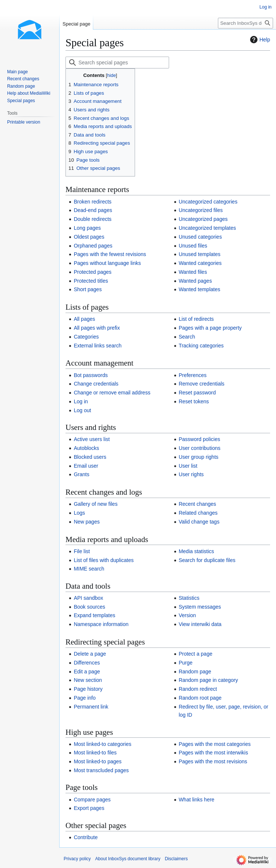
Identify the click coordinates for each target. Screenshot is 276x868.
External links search (97, 346)
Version (187, 615)
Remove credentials (202, 384)
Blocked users (90, 457)
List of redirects (196, 319)
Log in (81, 401)
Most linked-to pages (97, 761)
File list (82, 551)
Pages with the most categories (215, 744)
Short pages (88, 289)
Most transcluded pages (101, 770)
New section (88, 680)
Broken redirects (92, 202)
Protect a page (196, 654)
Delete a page (90, 654)
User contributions (200, 448)
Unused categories (200, 237)
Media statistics (196, 551)
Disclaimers (176, 859)
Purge (186, 663)
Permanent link (91, 707)
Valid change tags (199, 522)
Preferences (193, 375)
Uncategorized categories (208, 202)
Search (187, 337)
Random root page (200, 698)
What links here (196, 800)
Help (259, 40)
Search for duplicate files (207, 560)
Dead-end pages (93, 210)
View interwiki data (200, 624)
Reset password (197, 393)
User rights (191, 474)
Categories (86, 337)
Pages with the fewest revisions (110, 254)
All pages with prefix (97, 328)
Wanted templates (199, 289)
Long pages (87, 228)
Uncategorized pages (203, 219)
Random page (195, 672)
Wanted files (193, 272)
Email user (86, 466)
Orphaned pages (93, 246)
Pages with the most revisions (213, 761)
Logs (79, 513)
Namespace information (101, 624)
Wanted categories (200, 263)
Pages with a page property (210, 328)
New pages (87, 522)
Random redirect (198, 689)
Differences (87, 663)
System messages (200, 607)
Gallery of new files (95, 504)
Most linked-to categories (102, 744)
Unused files (193, 246)
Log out (82, 410)
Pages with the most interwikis (213, 753)
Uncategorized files (201, 210)
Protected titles (91, 281)
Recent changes (197, 504)
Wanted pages (195, 281)
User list (188, 466)
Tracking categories (201, 346)
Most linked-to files (95, 753)
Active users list (92, 439)
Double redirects (92, 219)
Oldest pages (89, 237)
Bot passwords (91, 375)
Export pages (89, 808)
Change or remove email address (112, 393)
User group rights (198, 457)
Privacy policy (77, 859)
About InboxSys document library (128, 859)
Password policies (199, 439)
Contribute (86, 837)
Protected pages (92, 272)
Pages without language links (107, 263)
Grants (81, 474)
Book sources (89, 607)
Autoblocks (86, 448)
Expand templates (94, 615)
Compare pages (92, 800)
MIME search (89, 569)
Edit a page (87, 672)
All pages (84, 319)
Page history (88, 689)
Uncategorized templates (207, 228)
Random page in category (208, 680)
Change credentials (96, 384)
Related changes (198, 513)
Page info (85, 698)
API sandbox (88, 598)
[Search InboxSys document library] (245, 23)
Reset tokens (194, 401)
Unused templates (200, 254)
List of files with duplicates (104, 560)
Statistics (189, 598)
